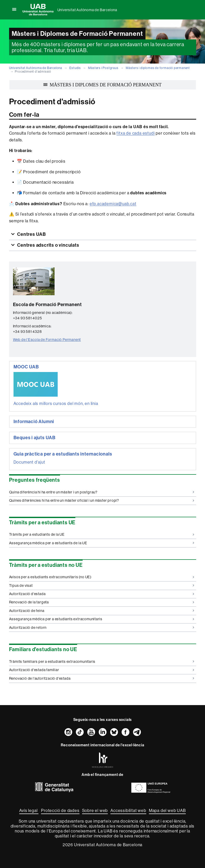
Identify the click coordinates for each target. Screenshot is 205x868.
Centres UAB (31, 234)
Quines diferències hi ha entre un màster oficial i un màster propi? (102, 500)
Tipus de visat (102, 585)
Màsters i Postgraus (103, 68)
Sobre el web (95, 811)
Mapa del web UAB (167, 811)
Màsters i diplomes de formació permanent (158, 68)
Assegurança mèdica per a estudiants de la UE (102, 543)
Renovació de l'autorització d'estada (102, 678)
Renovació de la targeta (102, 602)
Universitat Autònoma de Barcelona (87, 10)
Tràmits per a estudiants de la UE (102, 534)
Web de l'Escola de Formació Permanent (47, 340)
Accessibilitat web (128, 811)
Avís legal (29, 811)
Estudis (75, 68)
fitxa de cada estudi (135, 133)
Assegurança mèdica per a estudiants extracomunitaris (102, 619)
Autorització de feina (102, 611)
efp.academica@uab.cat (113, 204)
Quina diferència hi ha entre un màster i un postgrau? (102, 492)
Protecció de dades (60, 811)
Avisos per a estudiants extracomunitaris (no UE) (102, 577)
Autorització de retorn (102, 628)
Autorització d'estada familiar (102, 670)
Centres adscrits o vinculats (48, 245)
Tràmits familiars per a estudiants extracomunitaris (102, 662)
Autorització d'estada (102, 594)
